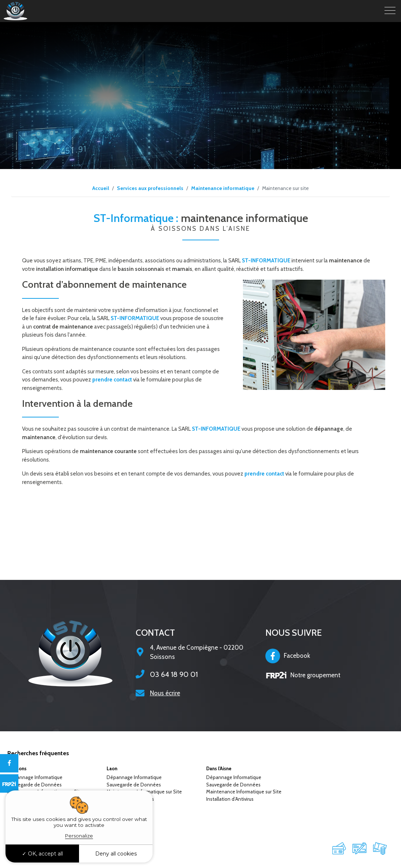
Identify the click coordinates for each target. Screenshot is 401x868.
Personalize (79, 836)
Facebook (288, 656)
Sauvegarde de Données (35, 785)
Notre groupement (303, 675)
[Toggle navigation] (390, 11)
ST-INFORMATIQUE (266, 261)
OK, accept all (42, 854)
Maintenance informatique (223, 188)
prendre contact (112, 380)
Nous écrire (165, 693)
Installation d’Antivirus (230, 799)
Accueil (101, 188)
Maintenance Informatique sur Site (244, 792)
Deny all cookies (116, 854)
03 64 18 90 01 (174, 674)
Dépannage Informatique (35, 777)
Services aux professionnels (150, 188)
